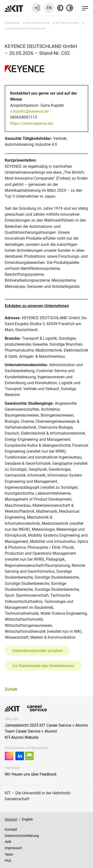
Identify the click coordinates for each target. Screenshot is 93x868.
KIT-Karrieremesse (68, 23)
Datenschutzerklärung (22, 836)
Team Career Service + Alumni (31, 731)
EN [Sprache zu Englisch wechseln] (49, 8)
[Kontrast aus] (70, 8)
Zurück (11, 689)
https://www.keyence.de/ (32, 123)
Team (9, 854)
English (27, 819)
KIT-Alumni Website (22, 737)
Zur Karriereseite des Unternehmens (43, 666)
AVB (8, 842)
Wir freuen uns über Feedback (31, 774)
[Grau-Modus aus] (60, 8)
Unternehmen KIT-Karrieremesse (25, 29)
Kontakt (11, 829)
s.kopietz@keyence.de (29, 111)
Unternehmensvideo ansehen (37, 651)
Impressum (13, 848)
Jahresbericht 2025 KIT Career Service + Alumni (46, 725)
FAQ (8, 861)
